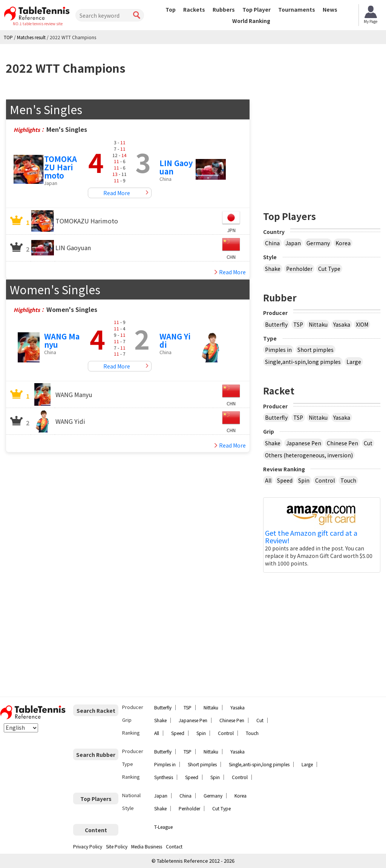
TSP (298, 324)
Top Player (257, 9)
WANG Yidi (175, 340)
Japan (293, 243)
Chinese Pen (342, 443)
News (330, 9)
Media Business (147, 846)
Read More (117, 193)
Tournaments (297, 9)
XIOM (362, 324)
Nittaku (318, 324)
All (268, 480)
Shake (273, 269)
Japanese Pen (304, 443)
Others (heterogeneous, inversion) (309, 455)
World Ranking (251, 21)
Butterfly (276, 324)
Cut (368, 443)
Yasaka (342, 324)
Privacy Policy (88, 846)
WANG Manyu (62, 340)
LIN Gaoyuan (176, 167)
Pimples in (278, 350)
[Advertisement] (325, 146)
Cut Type (329, 269)
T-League (163, 827)
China (272, 243)
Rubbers (224, 9)
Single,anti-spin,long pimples (303, 362)
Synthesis (164, 777)
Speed (285, 480)
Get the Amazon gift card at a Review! (311, 537)
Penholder (299, 269)
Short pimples (316, 350)
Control (325, 480)
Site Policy (117, 846)
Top (171, 9)
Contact (174, 846)
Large (354, 362)
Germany (318, 243)
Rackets (194, 9)
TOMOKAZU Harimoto (61, 167)
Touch (348, 480)
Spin (304, 480)
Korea (343, 243)
